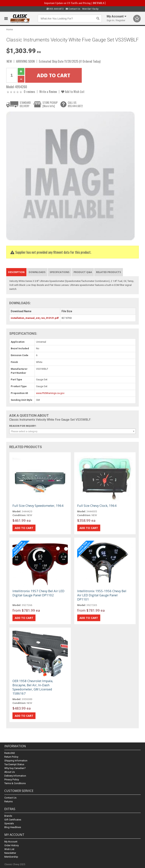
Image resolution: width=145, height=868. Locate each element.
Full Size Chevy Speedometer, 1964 (38, 506)
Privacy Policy (12, 779)
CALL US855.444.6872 (75, 104)
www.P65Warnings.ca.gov (50, 393)
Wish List (9, 849)
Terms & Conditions (15, 783)
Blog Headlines (13, 827)
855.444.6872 (55, 9)
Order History (12, 845)
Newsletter (10, 853)
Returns (8, 801)
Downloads (37, 272)
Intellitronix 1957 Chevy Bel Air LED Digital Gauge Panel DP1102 (38, 593)
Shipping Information (16, 761)
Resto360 (10, 753)
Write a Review (48, 92)
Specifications (60, 272)
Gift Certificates (13, 820)
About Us (10, 772)
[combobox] (72, 431)
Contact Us (73, 9)
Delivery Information (15, 776)
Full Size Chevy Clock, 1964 (97, 506)
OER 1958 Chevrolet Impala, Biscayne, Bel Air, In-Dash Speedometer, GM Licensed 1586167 (33, 687)
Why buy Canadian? (15, 768)
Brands (8, 816)
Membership (11, 857)
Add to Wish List (73, 92)
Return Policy (11, 757)
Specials (9, 823)
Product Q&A (83, 272)
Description (16, 272)
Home (10, 29)
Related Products (109, 272)
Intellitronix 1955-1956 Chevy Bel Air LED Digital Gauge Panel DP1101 (102, 595)
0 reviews (29, 92)
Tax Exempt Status (14, 764)
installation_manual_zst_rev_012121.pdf (35, 318)
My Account (11, 842)
